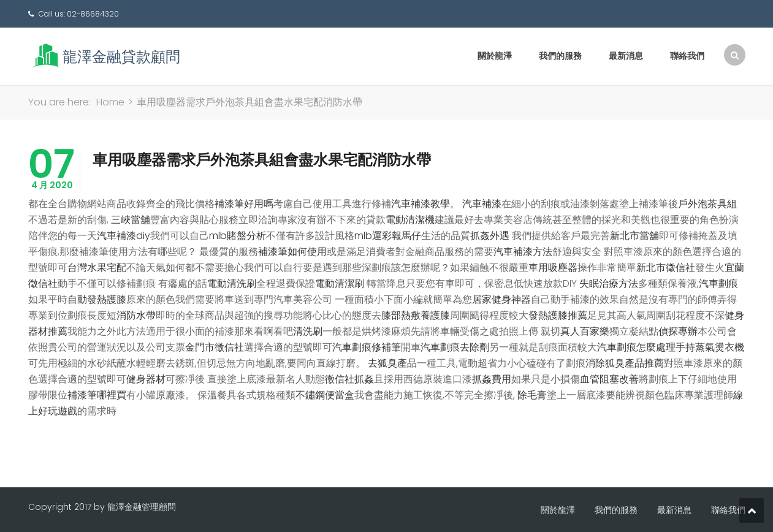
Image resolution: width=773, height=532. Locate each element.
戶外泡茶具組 (707, 204)
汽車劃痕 (718, 283)
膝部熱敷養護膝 (416, 315)
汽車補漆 (482, 204)
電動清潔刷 (340, 283)
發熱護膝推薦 (558, 315)
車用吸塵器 (553, 268)
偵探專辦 (678, 331)
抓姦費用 (492, 379)
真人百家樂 (585, 331)
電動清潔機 (410, 220)
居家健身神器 (501, 299)
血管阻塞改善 (609, 379)
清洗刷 (308, 331)
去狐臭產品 (392, 363)
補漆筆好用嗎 (244, 204)
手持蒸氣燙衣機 (710, 347)
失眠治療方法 (609, 283)
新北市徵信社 (666, 268)
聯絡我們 (687, 56)
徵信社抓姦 (349, 379)
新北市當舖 (634, 236)
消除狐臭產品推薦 (625, 363)
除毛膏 (532, 395)
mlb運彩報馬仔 (388, 236)
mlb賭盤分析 (238, 236)
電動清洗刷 (232, 283)
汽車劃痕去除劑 (455, 347)
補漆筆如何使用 (292, 252)
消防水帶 (136, 315)
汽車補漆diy (124, 236)
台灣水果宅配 (97, 268)
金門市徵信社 (215, 347)
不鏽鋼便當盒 (325, 395)
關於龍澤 (495, 56)
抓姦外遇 (490, 236)
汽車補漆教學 (421, 204)
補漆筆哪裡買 (97, 395)
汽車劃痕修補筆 (367, 347)
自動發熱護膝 (97, 299)
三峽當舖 (131, 220)
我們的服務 (560, 56)
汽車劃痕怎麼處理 (636, 347)
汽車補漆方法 (523, 252)
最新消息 (626, 56)
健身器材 (146, 379)
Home (110, 102)
